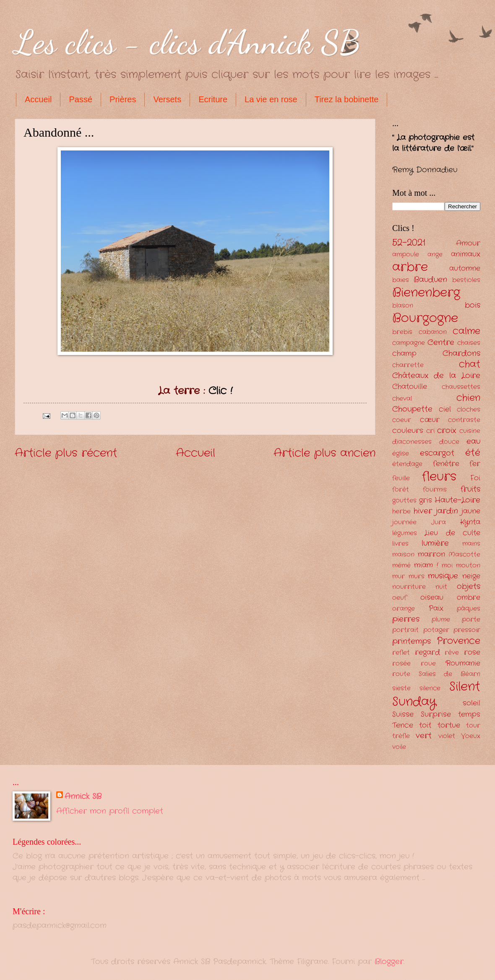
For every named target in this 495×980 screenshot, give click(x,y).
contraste (464, 420)
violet (447, 736)
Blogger (389, 962)
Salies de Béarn (449, 674)
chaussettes (461, 387)
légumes (405, 533)
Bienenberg (426, 293)
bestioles (466, 280)
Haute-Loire (457, 500)
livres (400, 544)
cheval (402, 399)
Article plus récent (66, 453)
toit (425, 725)
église (401, 454)
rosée (401, 664)
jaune (471, 511)
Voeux (471, 736)
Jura (439, 522)
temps (469, 714)
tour (473, 726)
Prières (123, 99)
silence (430, 688)
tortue (449, 725)
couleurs (408, 431)
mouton (468, 566)
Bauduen (430, 280)
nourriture (409, 587)
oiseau (432, 598)
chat (470, 364)
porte (471, 620)
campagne (409, 343)
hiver (423, 511)
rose (472, 652)
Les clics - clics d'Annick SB (188, 42)
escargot (437, 453)
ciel (445, 409)
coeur (402, 420)
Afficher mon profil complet (110, 811)
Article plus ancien (324, 453)
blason (403, 306)
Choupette (412, 409)
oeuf (399, 598)
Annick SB (83, 797)
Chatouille (410, 387)
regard (427, 652)
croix (447, 430)
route (401, 674)
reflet (401, 653)
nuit (441, 587)
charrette (408, 365)
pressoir (467, 630)
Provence (459, 641)
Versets (167, 99)
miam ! (426, 565)
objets (469, 586)
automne (465, 268)
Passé (81, 99)
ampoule (406, 255)
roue (428, 664)
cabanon (433, 332)
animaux (466, 254)
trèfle (401, 736)
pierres (406, 619)
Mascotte (464, 555)
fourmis (435, 490)
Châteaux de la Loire (436, 376)
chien (468, 398)
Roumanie (463, 663)
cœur (430, 420)
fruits (470, 489)
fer (475, 464)
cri (430, 431)
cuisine (470, 431)
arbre (410, 267)
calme (466, 331)
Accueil (38, 99)
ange (435, 255)
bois (473, 305)
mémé (401, 566)
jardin (447, 511)
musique (443, 576)
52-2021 (409, 243)
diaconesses (412, 442)
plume (441, 620)
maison (403, 555)
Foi (475, 478)
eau (473, 441)
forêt (401, 490)
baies (401, 280)
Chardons (461, 353)
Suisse (403, 714)
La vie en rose (271, 99)
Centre (441, 342)
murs (417, 577)
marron (431, 554)
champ (404, 354)
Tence (403, 725)
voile (399, 747)
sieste (401, 688)
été (473, 453)
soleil (472, 703)
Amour (468, 243)
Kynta (470, 522)
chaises (469, 343)
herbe (401, 512)
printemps (412, 641)
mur (399, 577)
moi (447, 566)
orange (404, 609)
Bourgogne (425, 318)
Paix (436, 608)
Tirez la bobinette (347, 99)
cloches (469, 410)
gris (426, 500)
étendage (407, 464)
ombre (469, 598)
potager (436, 630)
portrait (405, 630)
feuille (401, 478)
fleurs (439, 477)
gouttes (404, 501)
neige (471, 576)
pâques (469, 609)
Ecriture (213, 99)
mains (471, 544)
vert (424, 736)
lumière (435, 543)
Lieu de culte (452, 533)
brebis (402, 332)
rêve (452, 653)
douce (449, 442)
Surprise (436, 714)
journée (404, 522)
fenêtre (446, 464)
